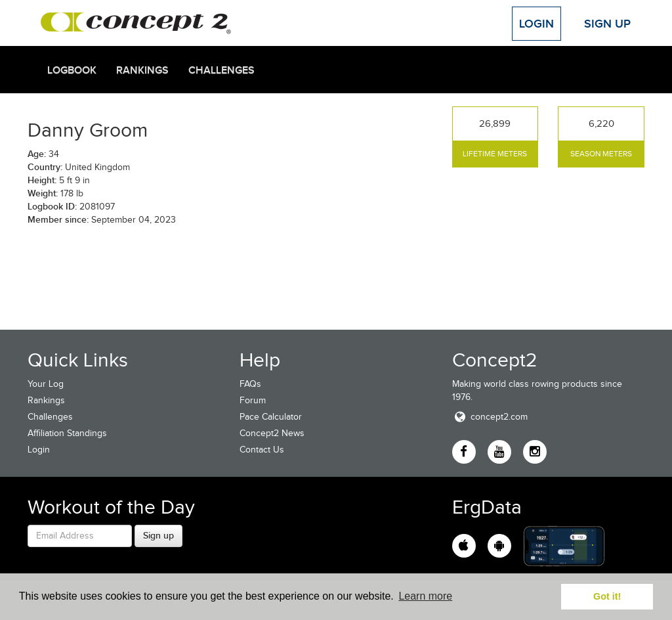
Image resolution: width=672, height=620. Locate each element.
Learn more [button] (425, 596)
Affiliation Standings (67, 433)
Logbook (72, 70)
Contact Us (262, 450)
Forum (253, 400)
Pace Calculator (271, 417)
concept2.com (490, 417)
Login (536, 24)
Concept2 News (272, 433)
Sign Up (607, 24)
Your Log (46, 384)
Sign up (158, 535)
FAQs (250, 384)
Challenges (221, 70)
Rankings (142, 70)
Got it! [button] (607, 596)
